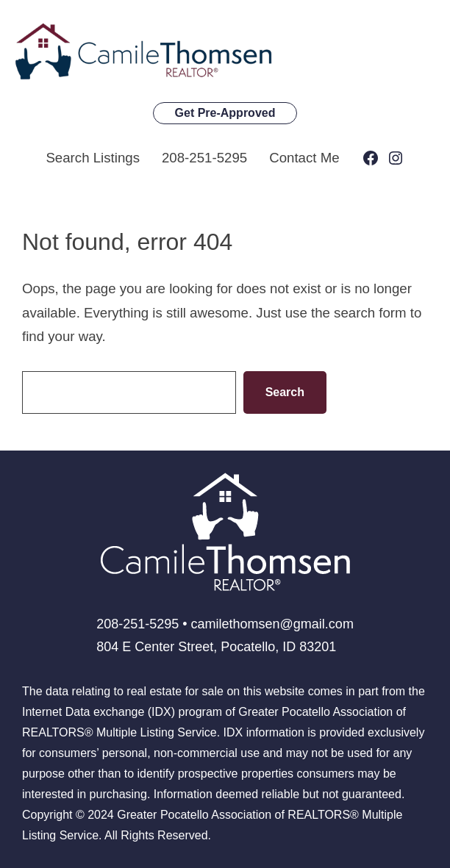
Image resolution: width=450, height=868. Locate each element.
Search (285, 392)
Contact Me (304, 158)
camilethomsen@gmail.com (272, 624)
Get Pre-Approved (225, 113)
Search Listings (93, 158)
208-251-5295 (204, 158)
